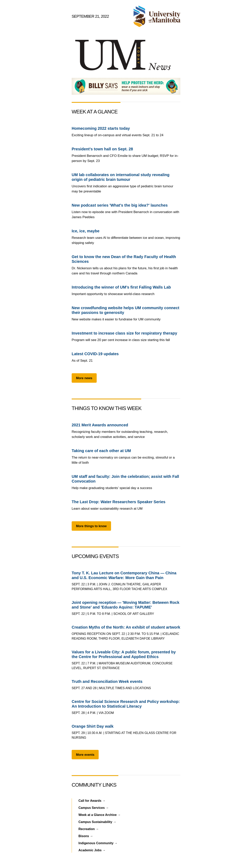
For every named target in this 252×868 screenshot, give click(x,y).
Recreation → (89, 829)
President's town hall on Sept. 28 (102, 149)
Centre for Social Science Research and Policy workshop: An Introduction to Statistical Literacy (126, 704)
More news (84, 378)
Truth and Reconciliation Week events (107, 681)
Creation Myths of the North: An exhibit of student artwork (126, 627)
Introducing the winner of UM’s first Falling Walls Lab (121, 287)
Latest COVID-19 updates (95, 354)
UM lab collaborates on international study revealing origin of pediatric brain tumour (121, 177)
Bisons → (86, 836)
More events (85, 755)
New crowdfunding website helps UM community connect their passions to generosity (126, 310)
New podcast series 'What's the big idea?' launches (120, 205)
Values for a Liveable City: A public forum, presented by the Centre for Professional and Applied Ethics (124, 654)
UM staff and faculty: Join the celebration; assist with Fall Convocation (125, 479)
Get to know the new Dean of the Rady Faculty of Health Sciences (124, 259)
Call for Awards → (92, 801)
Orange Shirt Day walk (93, 726)
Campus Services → (94, 808)
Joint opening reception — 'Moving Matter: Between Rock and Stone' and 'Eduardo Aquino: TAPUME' (126, 605)
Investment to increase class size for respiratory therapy (124, 333)
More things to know (91, 526)
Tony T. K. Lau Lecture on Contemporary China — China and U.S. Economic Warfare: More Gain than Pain (124, 575)
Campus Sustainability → (97, 822)
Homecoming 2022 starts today (101, 128)
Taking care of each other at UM (101, 451)
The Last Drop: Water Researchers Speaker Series (119, 502)
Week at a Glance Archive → (100, 815)
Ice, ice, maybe (86, 231)
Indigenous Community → (98, 843)
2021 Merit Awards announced (100, 425)
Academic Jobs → (92, 850)
